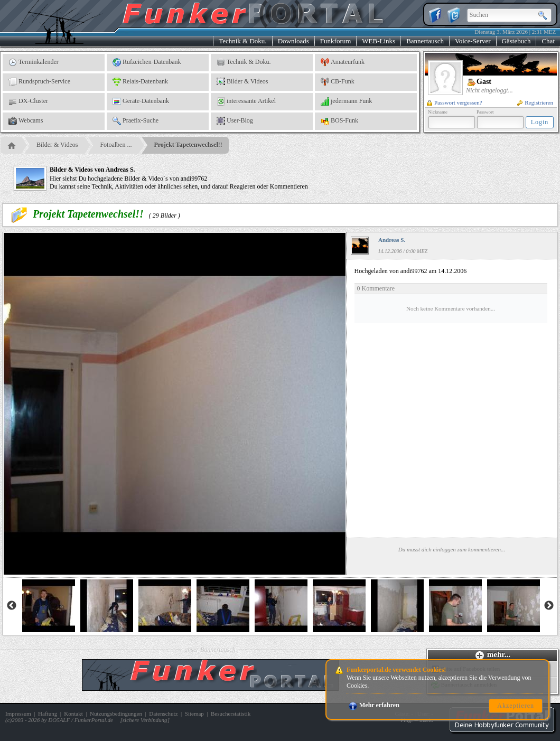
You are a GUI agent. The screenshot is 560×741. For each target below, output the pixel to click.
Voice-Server (473, 41)
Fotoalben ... (116, 145)
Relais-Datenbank (140, 82)
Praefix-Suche (136, 121)
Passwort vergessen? (455, 102)
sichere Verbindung (145, 720)
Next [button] (549, 606)
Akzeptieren (516, 706)
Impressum (18, 714)
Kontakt (73, 714)
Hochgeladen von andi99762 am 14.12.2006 (451, 295)
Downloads (293, 41)
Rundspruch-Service (39, 82)
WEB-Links (379, 41)
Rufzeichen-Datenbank (147, 62)
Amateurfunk (343, 62)
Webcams (26, 121)
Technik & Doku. (242, 41)
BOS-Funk (339, 121)
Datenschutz (163, 714)
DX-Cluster (28, 101)
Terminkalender (34, 62)
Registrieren (535, 102)
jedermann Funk (346, 101)
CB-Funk (338, 82)
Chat (548, 41)
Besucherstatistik (231, 714)
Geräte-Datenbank (141, 101)
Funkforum (336, 41)
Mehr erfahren (374, 705)
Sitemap (194, 714)
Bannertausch (425, 41)
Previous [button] (12, 606)
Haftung (48, 714)
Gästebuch (516, 41)
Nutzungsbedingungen (116, 714)
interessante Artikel (246, 101)
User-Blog (235, 121)
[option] (49, 606)
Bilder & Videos (242, 82)
